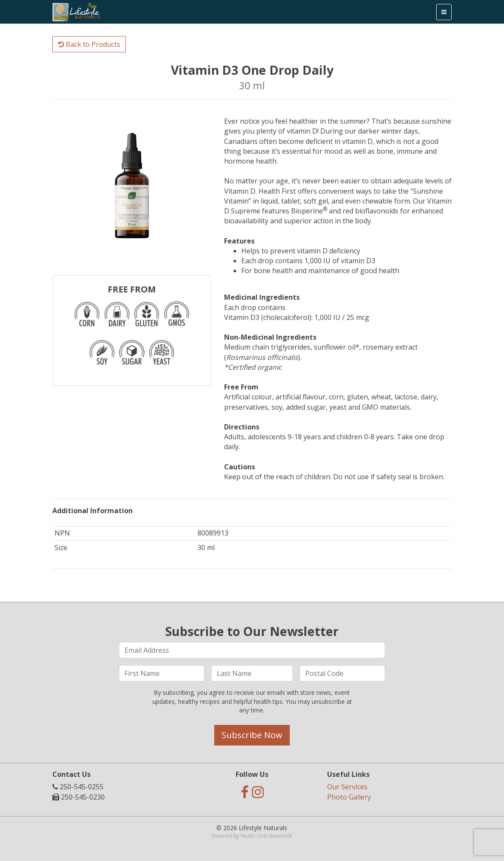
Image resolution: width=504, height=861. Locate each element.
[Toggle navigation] (444, 12)
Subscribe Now (252, 735)
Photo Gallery (349, 797)
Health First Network (264, 836)
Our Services (347, 787)
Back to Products (89, 44)
